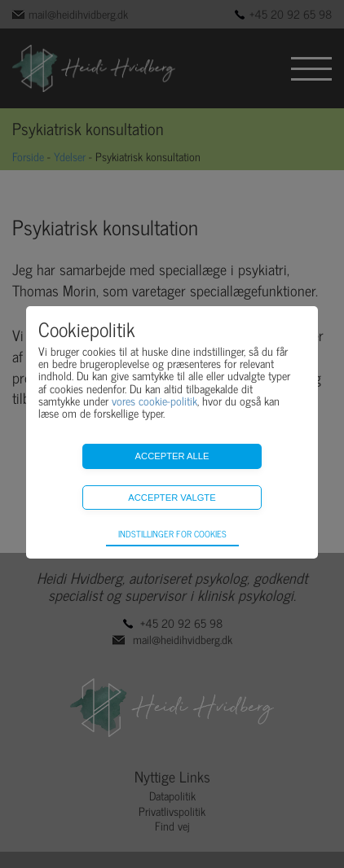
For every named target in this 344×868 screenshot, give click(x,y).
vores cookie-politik (154, 400)
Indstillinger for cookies (172, 533)
